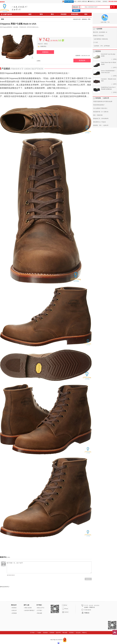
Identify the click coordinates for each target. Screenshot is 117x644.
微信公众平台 (41, 608)
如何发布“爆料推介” (30, 610)
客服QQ (87, 613)
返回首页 (2, 2)
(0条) (9, 557)
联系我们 (14, 608)
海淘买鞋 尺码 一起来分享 (101, 125)
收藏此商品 (43, 46)
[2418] (115, 92)
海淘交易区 (75, 14)
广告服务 (39, 633)
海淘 (41, 14)
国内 (52, 14)
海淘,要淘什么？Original (99, 122)
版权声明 (58, 633)
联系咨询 (82, 60)
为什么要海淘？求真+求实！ (101, 108)
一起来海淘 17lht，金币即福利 (101, 46)
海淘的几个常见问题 (98, 36)
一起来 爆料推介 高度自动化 (101, 39)
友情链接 (14, 613)
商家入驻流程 (28, 608)
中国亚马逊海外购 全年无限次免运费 (103, 101)
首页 (30, 14)
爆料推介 (76, 11)
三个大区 (95, 42)
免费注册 (84, 1)
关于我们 (40, 610)
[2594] (115, 59)
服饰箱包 (84, 19)
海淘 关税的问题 (98, 115)
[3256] (115, 76)
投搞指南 (45, 633)
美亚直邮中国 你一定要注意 (101, 112)
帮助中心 (85, 633)
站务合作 (14, 610)
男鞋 (89, 19)
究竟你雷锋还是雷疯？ (99, 105)
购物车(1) (91, 1)
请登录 (79, 1)
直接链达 (45, 52)
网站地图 (40, 613)
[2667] (115, 84)
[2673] (115, 68)
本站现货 (64, 14)
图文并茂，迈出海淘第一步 (100, 32)
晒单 (86, 14)
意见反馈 (78, 633)
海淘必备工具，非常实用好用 (101, 119)
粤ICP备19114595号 (57, 640)
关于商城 (98, 1)
